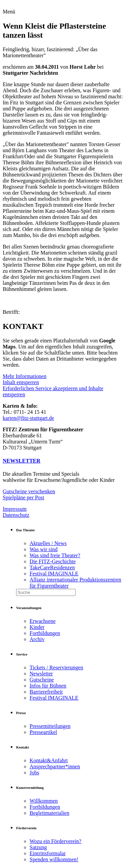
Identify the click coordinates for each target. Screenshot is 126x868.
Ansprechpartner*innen (55, 766)
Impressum (15, 509)
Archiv (37, 639)
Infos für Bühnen (48, 686)
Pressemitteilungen (50, 726)
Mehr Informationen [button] (25, 376)
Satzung (38, 847)
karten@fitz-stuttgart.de (28, 418)
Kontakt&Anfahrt (49, 760)
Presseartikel (43, 732)
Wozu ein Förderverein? (55, 841)
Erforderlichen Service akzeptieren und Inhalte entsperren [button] (53, 391)
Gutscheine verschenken (29, 491)
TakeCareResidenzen (52, 567)
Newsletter (41, 674)
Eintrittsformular (48, 853)
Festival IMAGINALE (54, 574)
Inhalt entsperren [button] (21, 382)
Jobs (34, 773)
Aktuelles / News (48, 543)
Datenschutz (16, 515)
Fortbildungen (45, 633)
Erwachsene (43, 621)
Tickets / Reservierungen (56, 667)
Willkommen (44, 801)
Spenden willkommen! (54, 859)
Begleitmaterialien (49, 813)
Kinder (37, 627)
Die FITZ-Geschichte (53, 561)
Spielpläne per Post (24, 497)
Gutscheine (42, 680)
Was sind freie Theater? (55, 555)
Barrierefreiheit (46, 692)
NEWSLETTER (22, 461)
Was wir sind (44, 549)
